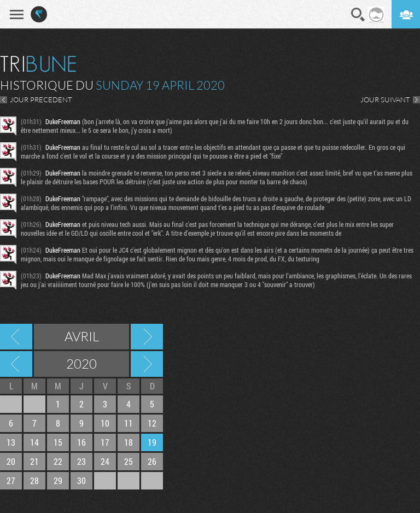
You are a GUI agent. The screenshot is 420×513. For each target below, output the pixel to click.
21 (34, 461)
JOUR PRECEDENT (41, 100)
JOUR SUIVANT (385, 100)
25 (129, 461)
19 (152, 442)
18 (129, 442)
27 (11, 480)
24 (105, 461)
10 (105, 423)
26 (152, 461)
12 (152, 423)
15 (58, 442)
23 (81, 461)
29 (58, 480)
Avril (82, 336)
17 (105, 442)
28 (34, 480)
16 (81, 442)
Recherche (358, 15)
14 (34, 442)
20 (11, 461)
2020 (81, 364)
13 (11, 442)
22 (58, 461)
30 (81, 480)
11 (129, 423)
